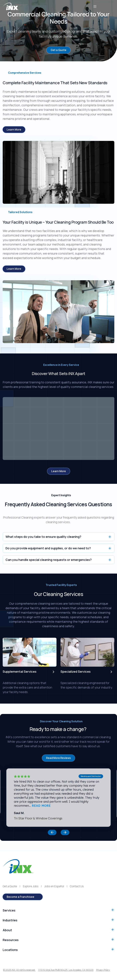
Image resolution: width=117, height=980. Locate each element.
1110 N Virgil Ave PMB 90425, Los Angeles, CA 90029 (66, 970)
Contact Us (77, 886)
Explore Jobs (31, 886)
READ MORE (41, 806)
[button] (52, 833)
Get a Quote (10, 886)
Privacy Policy (103, 970)
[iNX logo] (18, 867)
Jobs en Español (54, 886)
